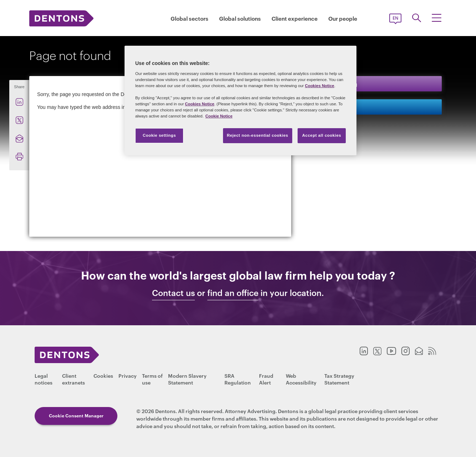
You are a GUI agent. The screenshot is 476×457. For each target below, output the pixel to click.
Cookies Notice (319, 86)
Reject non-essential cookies (258, 135)
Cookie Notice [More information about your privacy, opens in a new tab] (219, 116)
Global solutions (240, 18)
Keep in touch (335, 83)
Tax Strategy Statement (339, 379)
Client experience (295, 18)
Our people (343, 18)
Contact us (331, 107)
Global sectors (189, 18)
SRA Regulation (238, 379)
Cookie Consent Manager (76, 415)
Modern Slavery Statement (187, 379)
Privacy (128, 375)
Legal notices (44, 379)
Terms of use (152, 379)
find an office (233, 293)
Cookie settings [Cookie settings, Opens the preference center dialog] (159, 135)
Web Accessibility (301, 379)
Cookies (103, 375)
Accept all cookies (322, 135)
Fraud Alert (266, 379)
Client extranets (74, 379)
